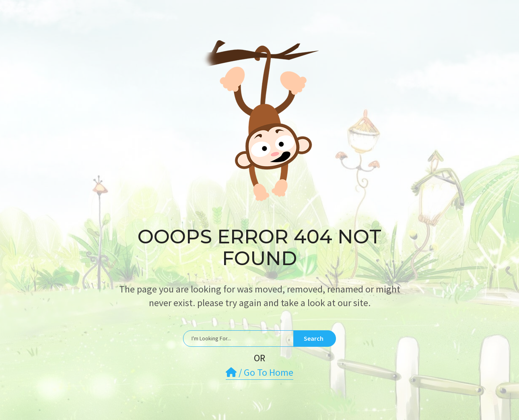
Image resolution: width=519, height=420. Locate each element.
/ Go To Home (259, 372)
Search (314, 338)
